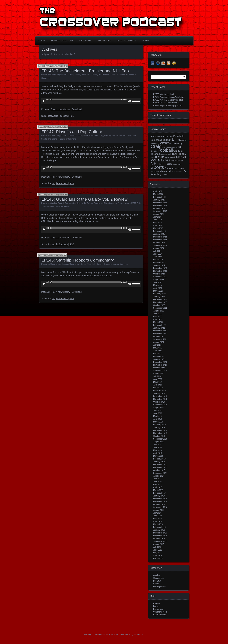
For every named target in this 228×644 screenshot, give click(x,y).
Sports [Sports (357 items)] (157, 167)
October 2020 (159, 368)
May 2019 (157, 416)
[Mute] (129, 101)
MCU (134, 203)
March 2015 (158, 558)
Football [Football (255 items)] (165, 150)
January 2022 (159, 328)
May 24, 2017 (61, 66)
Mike (89, 264)
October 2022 (159, 305)
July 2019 (157, 410)
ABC (66, 75)
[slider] (87, 100)
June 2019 (158, 413)
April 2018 (158, 453)
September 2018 (160, 439)
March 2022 (158, 322)
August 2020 (159, 373)
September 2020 (160, 371)
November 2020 (160, 365)
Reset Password (126, 41)
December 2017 (160, 465)
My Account (86, 41)
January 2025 (159, 234)
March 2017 (158, 490)
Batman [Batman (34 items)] (167, 140)
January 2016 (159, 530)
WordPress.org (160, 615)
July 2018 (157, 445)
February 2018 (159, 459)
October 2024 (159, 243)
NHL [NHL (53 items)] (162, 164)
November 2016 (160, 502)
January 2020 (159, 393)
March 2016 (158, 524)
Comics (54, 203)
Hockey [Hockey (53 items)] (181, 154)
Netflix (119, 136)
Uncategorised (159, 587)
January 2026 (159, 200)
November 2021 (160, 334)
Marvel (127, 203)
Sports (53, 75)
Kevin (50, 66)
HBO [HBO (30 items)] (173, 154)
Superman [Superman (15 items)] (155, 172)
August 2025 (159, 214)
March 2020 (158, 388)
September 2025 (160, 211)
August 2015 (159, 544)
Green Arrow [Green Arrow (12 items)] (165, 154)
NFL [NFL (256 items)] (155, 164)
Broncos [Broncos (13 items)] (154, 144)
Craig (71, 75)
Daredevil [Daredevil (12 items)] (169, 147)
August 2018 (159, 442)
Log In (42, 41)
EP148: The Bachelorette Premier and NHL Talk (85, 71)
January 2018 (159, 462)
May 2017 (157, 484)
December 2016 (160, 499)
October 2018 (159, 436)
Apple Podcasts (60, 116)
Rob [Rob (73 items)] (169, 164)
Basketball (93, 136)
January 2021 (159, 359)
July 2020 (157, 376)
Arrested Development (78, 136)
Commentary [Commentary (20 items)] (176, 143)
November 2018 (160, 433)
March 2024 (158, 260)
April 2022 (158, 319)
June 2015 (158, 550)
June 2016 (158, 516)
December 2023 (160, 268)
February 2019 (159, 425)
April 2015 (158, 556)
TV (127, 75)
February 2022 (159, 325)
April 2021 (158, 351)
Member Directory (62, 41)
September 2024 (160, 245)
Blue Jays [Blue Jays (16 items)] (182, 140)
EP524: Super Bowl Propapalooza (168, 106)
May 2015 (157, 553)
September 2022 (160, 308)
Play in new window (60, 109)
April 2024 (158, 257)
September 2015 (160, 541)
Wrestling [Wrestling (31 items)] (156, 174)
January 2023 (159, 297)
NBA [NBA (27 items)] (173, 161)
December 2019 (160, 396)
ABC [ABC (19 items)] (153, 136)
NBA (113, 136)
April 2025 (158, 225)
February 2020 (159, 391)
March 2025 (158, 228)
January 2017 (159, 496)
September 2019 (160, 405)
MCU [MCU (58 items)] (154, 160)
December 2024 (160, 237)
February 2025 (159, 231)
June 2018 (158, 447)
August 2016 (159, 510)
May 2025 (157, 223)
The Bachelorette (118, 75)
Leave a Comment (68, 139)
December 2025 (160, 203)
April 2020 (158, 385)
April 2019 (158, 419)
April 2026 (158, 191)
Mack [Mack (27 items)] (173, 157)
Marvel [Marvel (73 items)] (181, 157)
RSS (72, 116)
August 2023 (159, 280)
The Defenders (48, 206)
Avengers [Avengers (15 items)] (169, 136)
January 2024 (159, 265)
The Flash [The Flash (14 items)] (177, 172)
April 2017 (158, 487)
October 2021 (159, 336)
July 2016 (157, 513)
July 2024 (157, 251)
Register (157, 603)
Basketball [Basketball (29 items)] (156, 140)
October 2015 (159, 539)
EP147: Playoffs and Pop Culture (72, 132)
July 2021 (157, 345)
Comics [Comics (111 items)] (164, 143)
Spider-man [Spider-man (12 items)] (177, 164)
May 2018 (157, 450)
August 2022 (159, 311)
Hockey (78, 75)
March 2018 (158, 456)
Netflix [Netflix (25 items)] (180, 161)
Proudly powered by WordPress (99, 635)
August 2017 (159, 476)
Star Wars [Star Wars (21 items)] (169, 168)
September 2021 (160, 339)
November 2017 (160, 467)
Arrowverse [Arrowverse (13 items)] (160, 136)
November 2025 (160, 206)
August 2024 (159, 248)
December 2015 (160, 533)
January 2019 (159, 428)
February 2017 (159, 493)
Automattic (138, 635)
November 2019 (160, 399)
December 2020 (160, 362)
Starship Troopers (104, 264)
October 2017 (159, 470)
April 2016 (158, 521)
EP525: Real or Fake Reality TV (167, 103)
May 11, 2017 (61, 194)
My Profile (105, 41)
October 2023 (159, 274)
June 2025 (158, 220)
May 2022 (157, 317)
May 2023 (157, 285)
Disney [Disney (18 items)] (154, 151)
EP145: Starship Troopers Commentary (78, 260)
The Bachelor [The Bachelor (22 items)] (166, 171)
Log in (156, 606)
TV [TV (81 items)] (184, 171)
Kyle (122, 203)
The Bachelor (104, 75)
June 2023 (158, 282)
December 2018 (160, 430)
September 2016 (160, 507)
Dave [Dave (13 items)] (175, 147)
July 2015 (157, 547)
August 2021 (159, 342)
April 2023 (158, 288)
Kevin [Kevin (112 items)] (160, 157)
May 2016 (157, 519)
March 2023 (158, 291)
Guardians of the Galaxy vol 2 (106, 203)
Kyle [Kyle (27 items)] (167, 157)
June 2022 (158, 314)
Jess (84, 75)
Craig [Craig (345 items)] (156, 146)
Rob (139, 203)
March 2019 (158, 422)
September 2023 (160, 277)
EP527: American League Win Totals (169, 97)
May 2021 (157, 348)
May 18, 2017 (61, 127)
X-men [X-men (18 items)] (165, 174)
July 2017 (157, 479)
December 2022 (160, 299)
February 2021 (159, 356)
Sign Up (146, 41)
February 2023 (159, 294)
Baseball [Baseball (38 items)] (178, 136)
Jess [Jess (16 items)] (153, 158)
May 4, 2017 (61, 255)
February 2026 (159, 197)
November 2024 (160, 240)
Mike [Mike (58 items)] (161, 160)
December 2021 (160, 331)
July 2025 (157, 217)
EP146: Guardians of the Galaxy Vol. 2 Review (84, 199)
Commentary (56, 264)
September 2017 (160, 473)
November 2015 (160, 536)
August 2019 (159, 408)
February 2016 (159, 527)
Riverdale (132, 136)
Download (77, 109)
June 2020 (158, 379)
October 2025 (159, 208)
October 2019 (159, 402)
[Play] (44, 101)
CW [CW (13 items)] (164, 147)
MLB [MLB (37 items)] (168, 161)
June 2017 (158, 482)
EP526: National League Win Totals (168, 100)
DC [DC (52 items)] (180, 147)
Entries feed (158, 609)
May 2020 (157, 382)
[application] (91, 101)
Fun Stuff (157, 581)
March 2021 (158, 354)
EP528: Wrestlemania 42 (164, 94)
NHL (89, 75)
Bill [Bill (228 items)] (175, 139)
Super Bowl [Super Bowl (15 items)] (179, 168)
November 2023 (160, 271)
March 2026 (158, 194)
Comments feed (160, 612)
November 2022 (160, 302)
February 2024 (159, 262)
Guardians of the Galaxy (83, 203)
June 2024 (158, 254)
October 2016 (159, 504)
